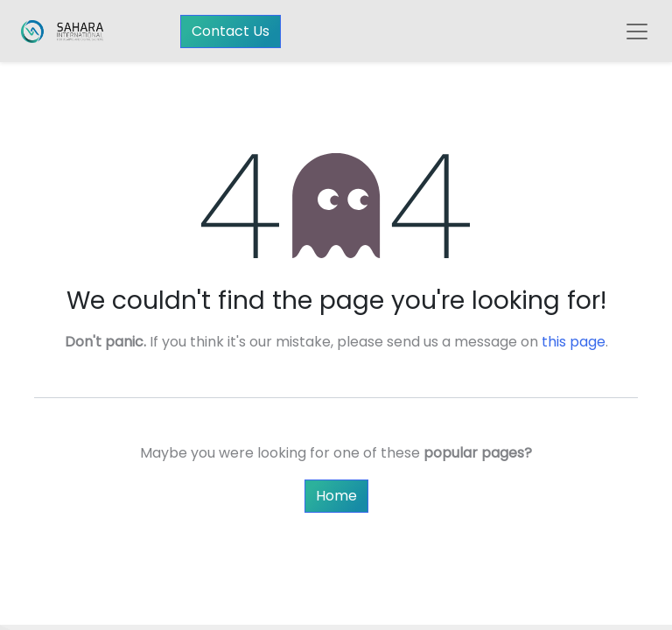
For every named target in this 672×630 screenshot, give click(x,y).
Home (336, 496)
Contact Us (231, 31)
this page (574, 342)
